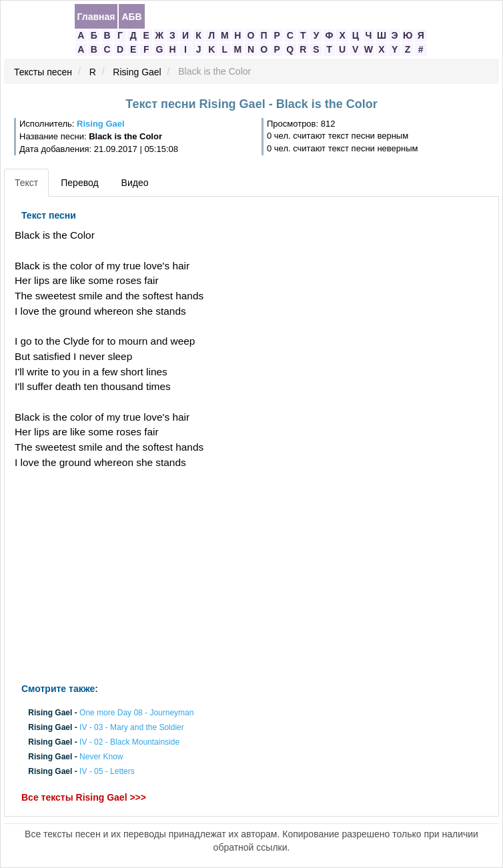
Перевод (79, 183)
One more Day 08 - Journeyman (136, 713)
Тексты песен (43, 72)
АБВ (131, 17)
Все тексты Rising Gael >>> (84, 797)
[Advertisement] (167, 577)
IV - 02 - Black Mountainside (129, 742)
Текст (26, 183)
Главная (96, 17)
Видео (135, 183)
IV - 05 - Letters (107, 772)
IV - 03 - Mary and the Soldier (132, 727)
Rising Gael (137, 72)
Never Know (101, 757)
